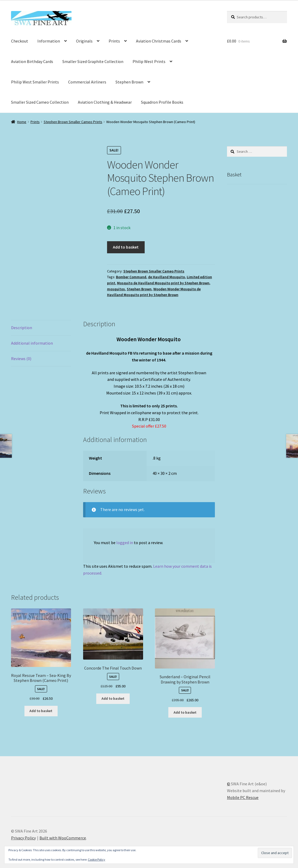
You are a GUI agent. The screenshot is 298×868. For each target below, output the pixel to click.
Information (49, 41)
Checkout (20, 41)
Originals (84, 41)
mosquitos (116, 289)
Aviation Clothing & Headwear (105, 102)
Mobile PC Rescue (243, 797)
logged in (125, 543)
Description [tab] (22, 328)
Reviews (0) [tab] (21, 359)
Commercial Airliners (87, 82)
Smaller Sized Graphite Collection (93, 61)
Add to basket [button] (41, 711)
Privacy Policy (23, 838)
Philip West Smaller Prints (35, 82)
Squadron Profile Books (162, 102)
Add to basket (126, 247)
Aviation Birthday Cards (32, 61)
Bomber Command (131, 277)
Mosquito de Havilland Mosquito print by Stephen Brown (163, 283)
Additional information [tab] (32, 343)
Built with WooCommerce (63, 838)
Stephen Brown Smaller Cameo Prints (73, 122)
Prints (114, 41)
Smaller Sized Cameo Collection (40, 102)
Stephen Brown (129, 82)
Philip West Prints (149, 61)
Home (22, 122)
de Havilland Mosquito (166, 277)
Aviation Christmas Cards (159, 41)
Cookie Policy (97, 859)
